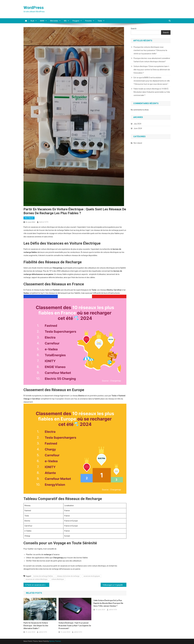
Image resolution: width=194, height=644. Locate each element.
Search (134, 29)
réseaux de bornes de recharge (68, 576)
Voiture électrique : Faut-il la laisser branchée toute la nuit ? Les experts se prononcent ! (75, 626)
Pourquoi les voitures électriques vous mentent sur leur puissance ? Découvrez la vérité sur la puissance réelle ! (150, 50)
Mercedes (54, 21)
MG (65, 21)
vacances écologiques (92, 576)
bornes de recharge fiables (43, 576)
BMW (42, 21)
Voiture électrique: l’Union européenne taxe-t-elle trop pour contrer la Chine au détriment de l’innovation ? (152, 70)
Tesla (100, 21)
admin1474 (44, 222)
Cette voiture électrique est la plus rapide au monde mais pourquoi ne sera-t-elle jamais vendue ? (108, 603)
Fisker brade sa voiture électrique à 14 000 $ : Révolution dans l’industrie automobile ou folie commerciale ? (152, 92)
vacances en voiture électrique (36, 579)
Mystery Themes (55, 641)
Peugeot (76, 21)
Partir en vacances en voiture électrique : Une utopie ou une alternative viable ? (38, 585)
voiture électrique (58, 579)
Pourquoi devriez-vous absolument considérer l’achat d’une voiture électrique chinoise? (152, 60)
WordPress (34, 8)
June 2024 (138, 128)
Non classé (29, 218)
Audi (32, 21)
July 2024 (137, 124)
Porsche (88, 21)
